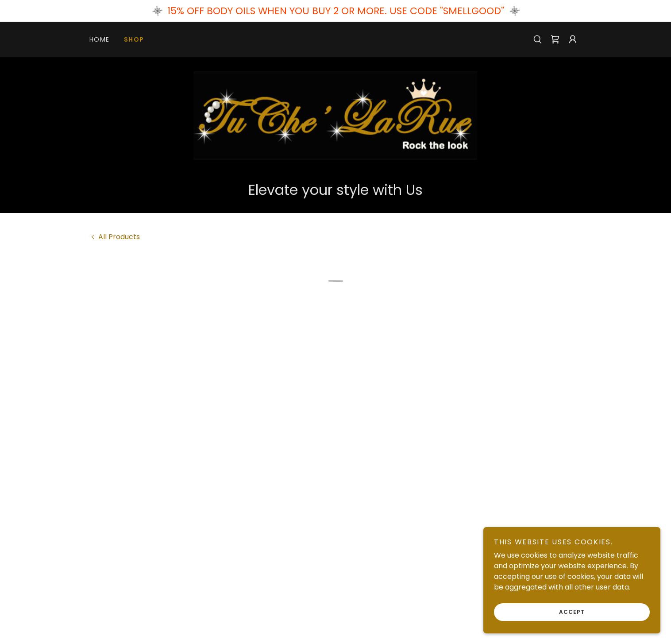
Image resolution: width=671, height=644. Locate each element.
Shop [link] (134, 39)
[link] (335, 115)
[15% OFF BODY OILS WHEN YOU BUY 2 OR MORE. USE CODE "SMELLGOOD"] (335, 11)
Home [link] (100, 39)
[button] (555, 39)
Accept (572, 612)
